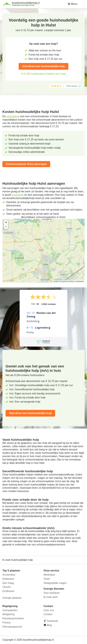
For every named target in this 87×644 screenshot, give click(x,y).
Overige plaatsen (12, 598)
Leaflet (56, 281)
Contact (48, 614)
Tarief (47, 579)
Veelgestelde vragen (55, 583)
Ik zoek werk (51, 597)
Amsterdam (9, 575)
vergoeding (13, 116)
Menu (72, 4)
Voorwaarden (10, 610)
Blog (49, 625)
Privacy (7, 623)
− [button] (6, 227)
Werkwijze (49, 575)
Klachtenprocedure (13, 618)
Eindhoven (8, 591)
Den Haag (8, 583)
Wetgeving (8, 614)
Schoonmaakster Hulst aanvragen (26, 164)
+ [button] (6, 222)
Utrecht (7, 587)
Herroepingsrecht (12, 627)
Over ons (49, 610)
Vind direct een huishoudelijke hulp (43, 66)
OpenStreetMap (68, 281)
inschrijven (18, 195)
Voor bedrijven (52, 593)
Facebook (52, 621)
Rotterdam (8, 579)
